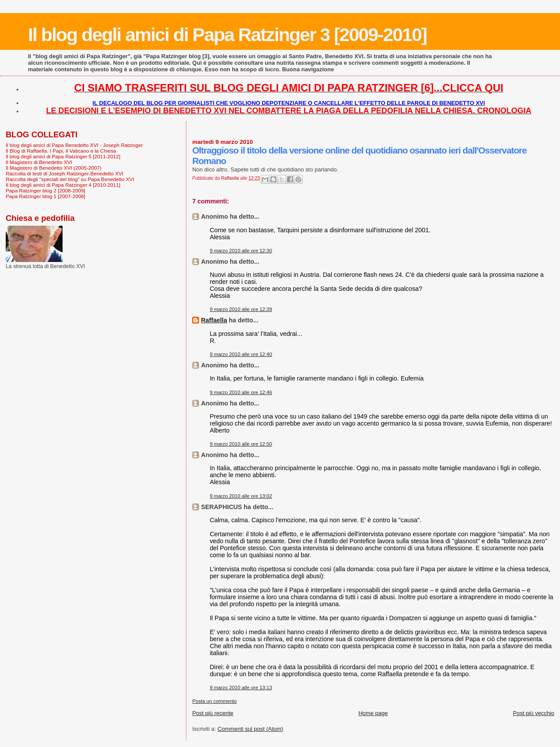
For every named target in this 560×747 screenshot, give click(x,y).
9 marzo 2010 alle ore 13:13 (241, 688)
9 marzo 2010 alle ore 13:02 (241, 496)
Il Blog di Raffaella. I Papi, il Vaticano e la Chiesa (61, 151)
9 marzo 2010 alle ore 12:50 (241, 444)
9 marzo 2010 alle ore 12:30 (241, 251)
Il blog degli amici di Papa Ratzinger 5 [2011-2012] (63, 156)
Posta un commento (214, 701)
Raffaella (214, 320)
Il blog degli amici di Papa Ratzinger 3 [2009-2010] (227, 35)
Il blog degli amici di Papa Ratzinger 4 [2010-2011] (63, 185)
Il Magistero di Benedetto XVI (39, 162)
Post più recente (213, 713)
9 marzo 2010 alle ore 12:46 (241, 392)
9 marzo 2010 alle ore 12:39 (241, 309)
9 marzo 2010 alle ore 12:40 (241, 354)
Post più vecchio (534, 713)
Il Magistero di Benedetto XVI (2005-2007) (54, 168)
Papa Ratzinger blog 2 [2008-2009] (45, 190)
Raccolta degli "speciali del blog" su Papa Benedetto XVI (70, 179)
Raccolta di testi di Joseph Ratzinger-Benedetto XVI (65, 173)
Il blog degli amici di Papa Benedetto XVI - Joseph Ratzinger (74, 145)
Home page (373, 713)
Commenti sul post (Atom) (250, 729)
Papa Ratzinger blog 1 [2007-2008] (45, 196)
